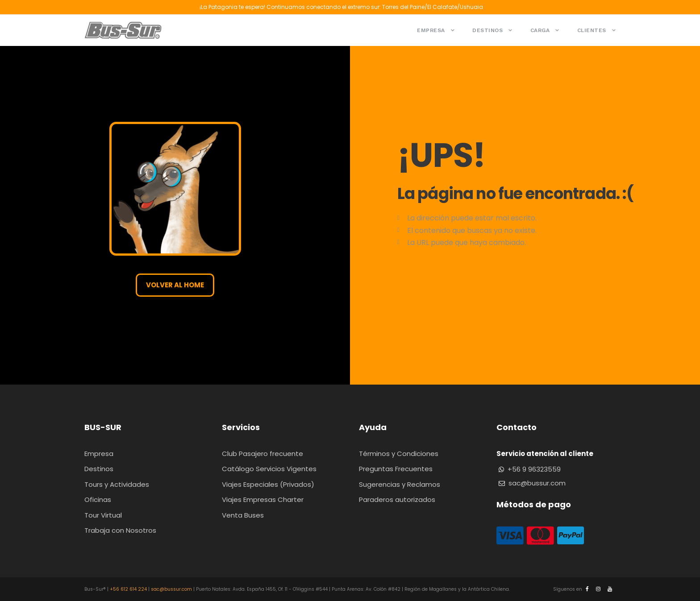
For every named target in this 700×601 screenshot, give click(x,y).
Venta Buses (243, 515)
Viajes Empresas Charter (263, 499)
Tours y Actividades (117, 484)
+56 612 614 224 (128, 589)
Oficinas (98, 499)
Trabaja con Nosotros (120, 530)
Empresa (431, 30)
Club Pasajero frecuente (262, 454)
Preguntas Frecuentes (396, 469)
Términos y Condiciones (399, 454)
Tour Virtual (103, 515)
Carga (540, 30)
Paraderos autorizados (397, 499)
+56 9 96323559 (534, 469)
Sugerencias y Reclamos (400, 484)
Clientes (592, 30)
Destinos (487, 30)
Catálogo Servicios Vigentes (269, 469)
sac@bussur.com (537, 483)
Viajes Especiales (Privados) (268, 484)
